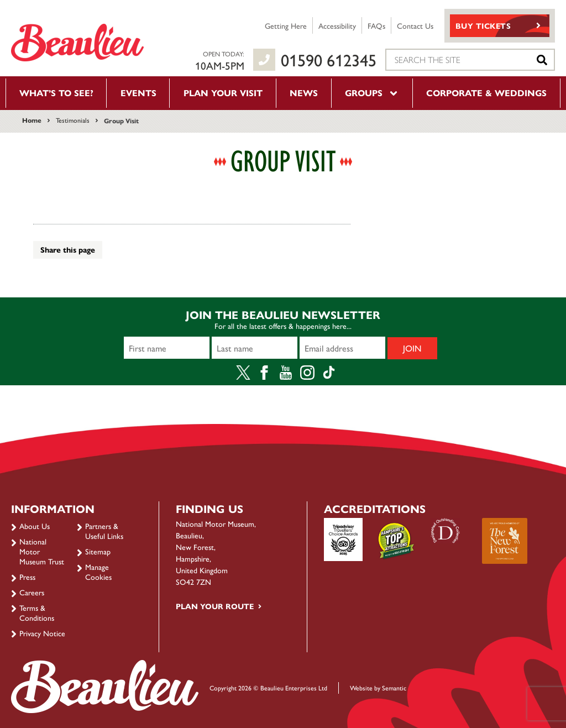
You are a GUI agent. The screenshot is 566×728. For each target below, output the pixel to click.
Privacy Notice (42, 633)
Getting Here (286, 25)
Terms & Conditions (37, 612)
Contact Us (415, 25)
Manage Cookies (98, 572)
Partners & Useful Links (104, 531)
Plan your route (215, 606)
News (304, 93)
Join (412, 348)
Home (32, 120)
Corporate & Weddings (486, 93)
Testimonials (73, 120)
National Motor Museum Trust (42, 551)
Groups (372, 93)
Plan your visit (223, 93)
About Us (35, 526)
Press (27, 577)
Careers (32, 592)
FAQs (376, 25)
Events (138, 93)
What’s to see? (56, 93)
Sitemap (98, 551)
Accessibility (337, 25)
